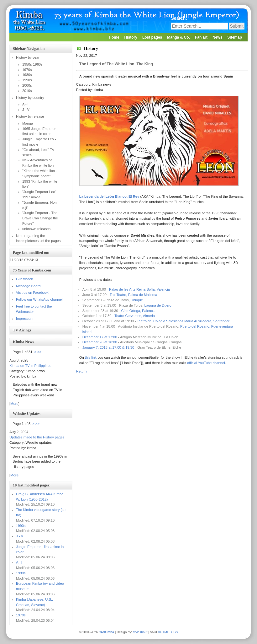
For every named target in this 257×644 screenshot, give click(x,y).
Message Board (28, 286)
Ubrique (137, 300)
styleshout (140, 632)
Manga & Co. (178, 37)
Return (81, 371)
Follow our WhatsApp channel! (40, 299)
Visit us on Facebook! (33, 292)
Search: (180, 18)
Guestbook (24, 279)
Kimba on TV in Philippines (30, 366)
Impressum (25, 319)
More (14, 404)
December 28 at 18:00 (100, 342)
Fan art (201, 37)
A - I (19, 562)
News (217, 37)
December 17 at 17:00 (100, 337)
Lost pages (152, 37)
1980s (21, 573)
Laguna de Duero (158, 305)
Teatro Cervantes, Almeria (135, 316)
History (131, 37)
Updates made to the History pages (37, 437)
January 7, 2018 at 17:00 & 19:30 (108, 347)
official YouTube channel (206, 363)
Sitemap (235, 37)
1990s (21, 526)
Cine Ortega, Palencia (138, 311)
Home (114, 37)
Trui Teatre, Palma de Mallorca (134, 295)
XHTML (163, 632)
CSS (175, 632)
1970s (21, 615)
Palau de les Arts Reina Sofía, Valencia (139, 289)
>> (39, 352)
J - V (20, 536)
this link (91, 357)
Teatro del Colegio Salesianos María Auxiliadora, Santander (183, 321)
